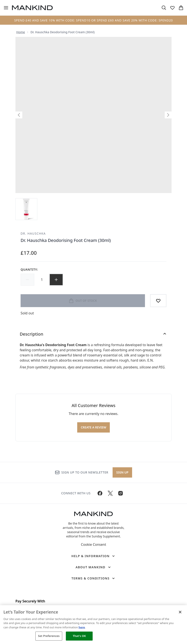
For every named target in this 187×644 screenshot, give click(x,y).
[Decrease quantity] (27, 280)
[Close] (180, 612)
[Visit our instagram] (121, 493)
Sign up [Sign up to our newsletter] (122, 472)
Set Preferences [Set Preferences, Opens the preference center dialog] (49, 636)
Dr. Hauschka (33, 233)
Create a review (94, 427)
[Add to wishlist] (158, 301)
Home (21, 32)
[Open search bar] (164, 8)
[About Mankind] (93, 567)
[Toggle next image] (168, 115)
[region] (93, 625)
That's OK (79, 636)
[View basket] (181, 8)
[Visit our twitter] (110, 493)
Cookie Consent (93, 544)
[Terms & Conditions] (93, 578)
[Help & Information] (93, 556)
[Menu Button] (6, 8)
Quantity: (29, 269)
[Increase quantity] (56, 280)
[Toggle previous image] (19, 115)
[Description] (93, 334)
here (82, 627)
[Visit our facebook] (100, 493)
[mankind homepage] (32, 8)
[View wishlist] (172, 8)
